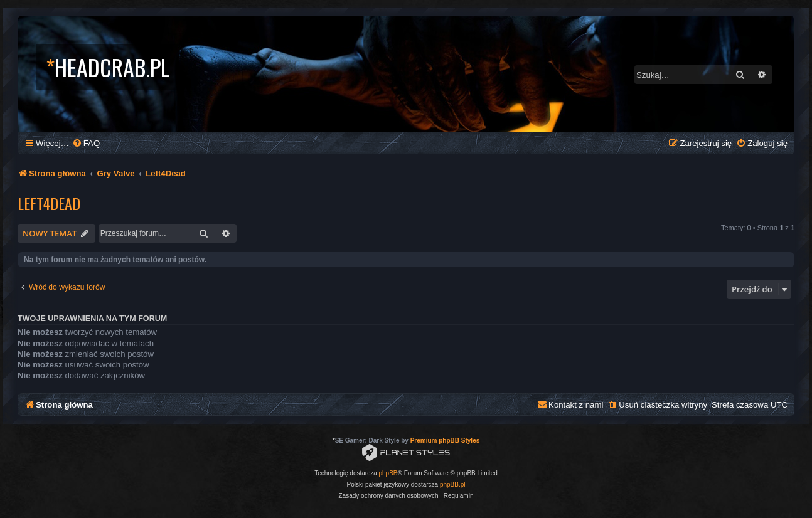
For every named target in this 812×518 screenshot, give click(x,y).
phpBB (388, 473)
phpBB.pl (453, 484)
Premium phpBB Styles (445, 441)
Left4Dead (49, 203)
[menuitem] (86, 143)
